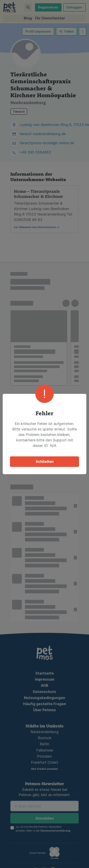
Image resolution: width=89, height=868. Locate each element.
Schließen (45, 452)
